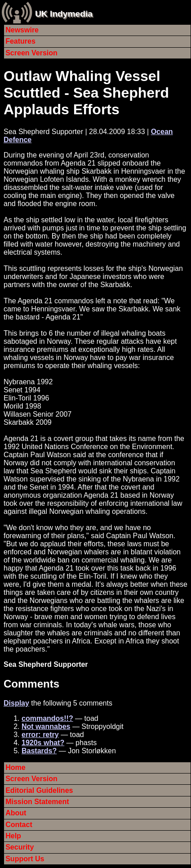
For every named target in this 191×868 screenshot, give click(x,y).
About (16, 813)
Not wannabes (46, 726)
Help (13, 836)
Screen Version (31, 53)
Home (15, 767)
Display (16, 703)
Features (20, 41)
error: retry (40, 735)
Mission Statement (37, 802)
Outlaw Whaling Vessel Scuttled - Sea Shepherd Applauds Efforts (86, 93)
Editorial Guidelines (39, 790)
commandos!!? (47, 718)
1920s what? (43, 743)
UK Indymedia (64, 14)
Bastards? (39, 751)
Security (20, 847)
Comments (31, 684)
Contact (19, 825)
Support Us (25, 859)
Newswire (22, 30)
